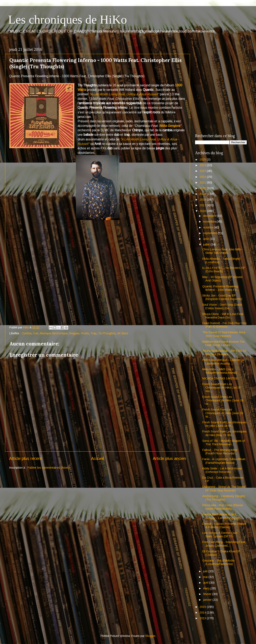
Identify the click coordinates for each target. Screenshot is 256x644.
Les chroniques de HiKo (68, 20)
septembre (210, 233)
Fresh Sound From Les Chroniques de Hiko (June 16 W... (223, 400)
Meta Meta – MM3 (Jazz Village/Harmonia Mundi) (220, 371)
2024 (203, 165)
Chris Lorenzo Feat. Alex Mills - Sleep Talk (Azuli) (223, 251)
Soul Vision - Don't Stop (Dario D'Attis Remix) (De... (222, 306)
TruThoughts (107, 333)
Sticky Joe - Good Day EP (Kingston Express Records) (222, 297)
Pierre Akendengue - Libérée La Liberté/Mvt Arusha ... (223, 362)
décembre (210, 216)
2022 (203, 177)
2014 (203, 613)
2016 (203, 211)
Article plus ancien (169, 458)
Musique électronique (54, 333)
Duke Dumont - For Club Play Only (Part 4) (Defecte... (225, 325)
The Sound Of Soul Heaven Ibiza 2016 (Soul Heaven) (224, 334)
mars (207, 588)
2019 (203, 194)
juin (206, 571)
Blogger (150, 636)
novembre (210, 222)
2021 (203, 182)
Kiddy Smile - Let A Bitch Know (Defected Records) (222, 470)
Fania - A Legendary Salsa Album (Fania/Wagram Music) (224, 461)
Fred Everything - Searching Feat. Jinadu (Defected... (224, 544)
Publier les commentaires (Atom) (48, 468)
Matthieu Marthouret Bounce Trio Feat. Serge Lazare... (223, 343)
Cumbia (27, 333)
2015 (203, 607)
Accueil (97, 458)
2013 (203, 618)
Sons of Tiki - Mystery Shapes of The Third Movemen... (224, 443)
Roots (85, 333)
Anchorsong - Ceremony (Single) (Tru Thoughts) (224, 498)
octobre (208, 227)
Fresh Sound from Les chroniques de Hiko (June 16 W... (225, 424)
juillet (207, 244)
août (206, 239)
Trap (93, 333)
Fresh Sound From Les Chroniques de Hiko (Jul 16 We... (221, 388)
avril (206, 583)
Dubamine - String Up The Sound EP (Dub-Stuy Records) (224, 488)
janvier (208, 600)
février (208, 594)
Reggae (74, 333)
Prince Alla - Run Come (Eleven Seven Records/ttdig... (223, 507)
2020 (203, 188)
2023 (203, 171)
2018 (203, 200)
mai (206, 577)
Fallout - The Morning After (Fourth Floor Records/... (220, 452)
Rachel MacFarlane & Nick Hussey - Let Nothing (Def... (222, 516)
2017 (203, 205)
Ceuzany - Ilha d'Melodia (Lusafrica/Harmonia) (218, 562)
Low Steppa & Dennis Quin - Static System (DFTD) (221, 535)
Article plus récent (26, 458)
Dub (36, 333)
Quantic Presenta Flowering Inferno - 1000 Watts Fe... (221, 288)
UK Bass (123, 333)
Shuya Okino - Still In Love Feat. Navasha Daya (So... (223, 316)
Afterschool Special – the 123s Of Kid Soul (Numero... (224, 352)
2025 (203, 160)
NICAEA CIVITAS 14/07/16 (220, 378)
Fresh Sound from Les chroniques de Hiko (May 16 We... (225, 433)
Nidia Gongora (170, 126)
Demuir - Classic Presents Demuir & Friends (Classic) (224, 525)
